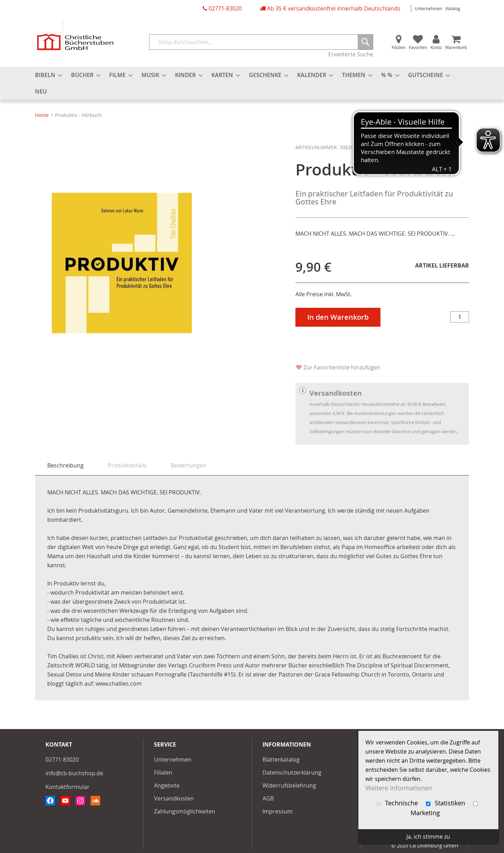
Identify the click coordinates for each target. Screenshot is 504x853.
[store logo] (75, 35)
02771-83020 (225, 8)
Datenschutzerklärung (292, 772)
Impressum (278, 811)
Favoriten (418, 47)
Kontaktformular (68, 787)
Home (42, 115)
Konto (436, 47)
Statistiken (446, 803)
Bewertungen (188, 465)
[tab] (65, 466)
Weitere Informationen (399, 788)
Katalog (453, 8)
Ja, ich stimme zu (428, 837)
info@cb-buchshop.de (74, 773)
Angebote (167, 785)
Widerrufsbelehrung (289, 785)
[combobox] (261, 42)
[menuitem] (47, 75)
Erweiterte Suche (351, 54)
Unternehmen (428, 8)
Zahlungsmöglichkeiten (185, 811)
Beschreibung (65, 465)
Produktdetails (127, 465)
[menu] (252, 83)
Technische (398, 803)
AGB (268, 798)
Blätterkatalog (281, 760)
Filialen (398, 47)
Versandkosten (174, 798)
